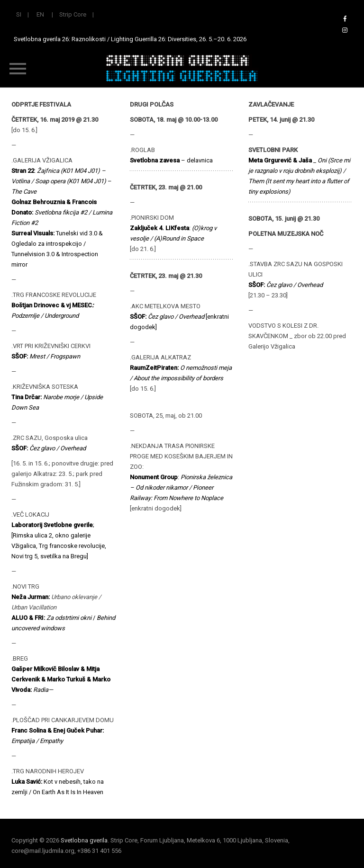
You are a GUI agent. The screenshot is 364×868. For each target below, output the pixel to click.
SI (19, 14)
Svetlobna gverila (84, 840)
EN (40, 14)
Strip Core (73, 14)
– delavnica (171, 160)
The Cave (24, 192)
